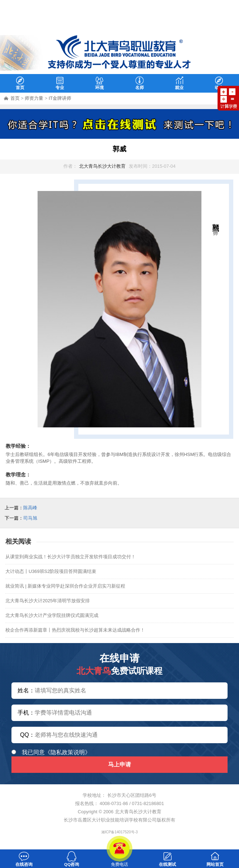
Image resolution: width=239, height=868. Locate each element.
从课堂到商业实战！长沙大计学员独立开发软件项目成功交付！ (70, 557)
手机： (26, 713)
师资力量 (34, 98)
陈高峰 (30, 508)
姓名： (26, 690)
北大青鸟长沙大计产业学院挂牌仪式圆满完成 (52, 615)
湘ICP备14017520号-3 (119, 832)
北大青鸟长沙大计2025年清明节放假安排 (48, 601)
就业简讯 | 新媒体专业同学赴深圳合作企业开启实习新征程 (65, 586)
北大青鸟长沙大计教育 (102, 166)
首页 (15, 98)
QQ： (27, 735)
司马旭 (30, 518)
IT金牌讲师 (60, 98)
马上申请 (119, 764)
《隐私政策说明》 (68, 752)
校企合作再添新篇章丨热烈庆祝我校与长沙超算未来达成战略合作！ (75, 630)
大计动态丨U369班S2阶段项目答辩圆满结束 (51, 571)
